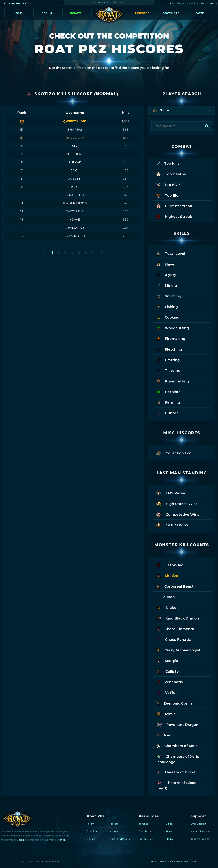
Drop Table (145, 831)
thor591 (75, 187)
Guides (170, 824)
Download (171, 13)
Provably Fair (146, 839)
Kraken (168, 607)
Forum (47, 13)
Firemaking (171, 338)
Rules (169, 831)
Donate (76, 13)
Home (18, 13)
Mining (167, 285)
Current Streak (174, 206)
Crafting (168, 360)
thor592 (75, 130)
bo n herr (75, 154)
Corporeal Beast (175, 586)
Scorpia (167, 661)
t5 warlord (75, 236)
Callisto (168, 671)
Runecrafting (173, 381)
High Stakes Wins (177, 504)
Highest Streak (174, 216)
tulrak (75, 162)
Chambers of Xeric (177, 746)
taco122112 (75, 211)
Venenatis (170, 682)
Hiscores (142, 13)
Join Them (208, 3)
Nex (164, 735)
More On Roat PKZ (16, 3)
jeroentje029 (75, 203)
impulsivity (75, 138)
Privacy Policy (175, 861)
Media (169, 839)
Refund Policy (191, 861)
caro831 (75, 179)
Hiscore (114, 824)
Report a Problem (200, 839)
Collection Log (174, 453)
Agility (166, 275)
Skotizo (167, 575)
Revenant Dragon (177, 724)
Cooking (168, 317)
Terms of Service (158, 861)
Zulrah (166, 597)
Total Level (171, 253)
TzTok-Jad (170, 565)
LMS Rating (171, 493)
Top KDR (168, 184)
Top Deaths (171, 174)
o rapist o (75, 195)
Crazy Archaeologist (178, 650)
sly (75, 146)
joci (75, 171)
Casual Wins (172, 525)
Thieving (168, 370)
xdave (75, 220)
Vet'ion (167, 692)
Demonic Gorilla (174, 703)
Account (115, 831)
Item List (143, 824)
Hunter (167, 413)
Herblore (169, 392)
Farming (168, 402)
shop (62, 840)
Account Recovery (201, 831)
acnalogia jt (75, 228)
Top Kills (168, 163)
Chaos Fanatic (174, 639)
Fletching (169, 349)
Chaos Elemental (176, 629)
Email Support (198, 824)
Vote (200, 13)
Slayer (166, 264)
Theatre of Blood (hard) (176, 785)
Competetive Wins (178, 514)
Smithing (169, 296)
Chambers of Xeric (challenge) (178, 759)
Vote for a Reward (120, 839)
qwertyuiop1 (75, 121)
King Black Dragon (178, 618)
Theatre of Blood (176, 772)
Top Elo (167, 195)
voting (21, 840)
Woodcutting (173, 328)
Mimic (166, 714)
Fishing (167, 307)
